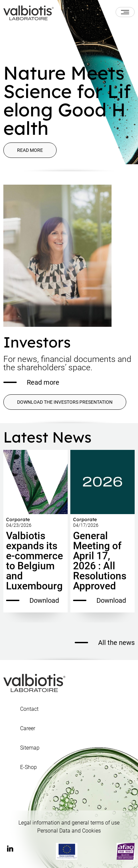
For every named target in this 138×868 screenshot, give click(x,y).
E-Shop (28, 767)
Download (32, 600)
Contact (29, 709)
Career (28, 729)
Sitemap (30, 748)
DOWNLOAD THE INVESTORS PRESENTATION (65, 402)
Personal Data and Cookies (69, 831)
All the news (105, 643)
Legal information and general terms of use (69, 823)
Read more (30, 150)
